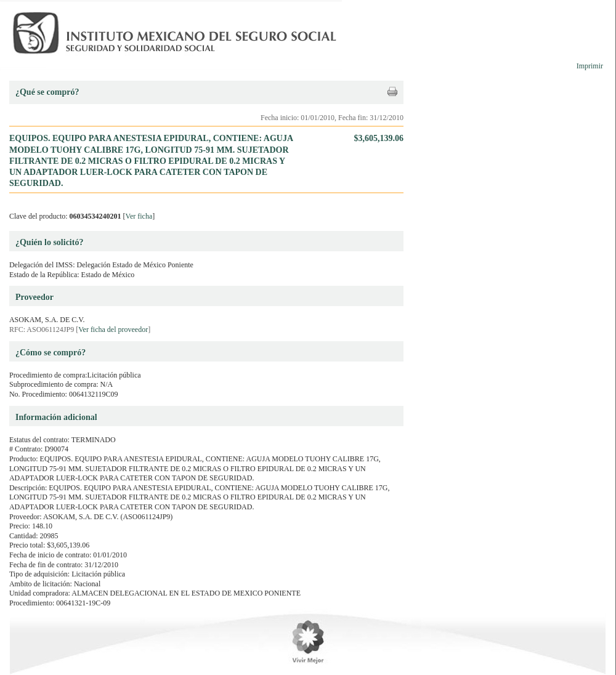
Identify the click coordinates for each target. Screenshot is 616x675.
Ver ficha (139, 216)
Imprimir (590, 66)
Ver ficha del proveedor (113, 329)
